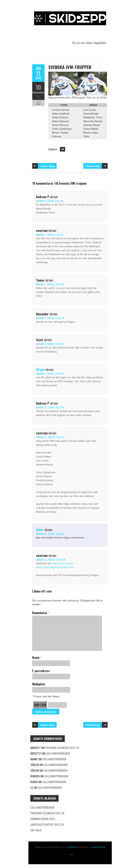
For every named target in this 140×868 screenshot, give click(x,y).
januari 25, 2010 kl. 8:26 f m (50, 534)
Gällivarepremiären (58, 753)
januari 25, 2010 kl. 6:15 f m (50, 437)
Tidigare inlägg (47, 166)
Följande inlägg (93, 166)
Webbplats (39, 684)
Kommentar (41, 613)
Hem (72, 854)
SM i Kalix (36, 830)
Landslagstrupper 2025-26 (47, 824)
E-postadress (42, 671)
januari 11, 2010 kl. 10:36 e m (50, 318)
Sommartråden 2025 (43, 819)
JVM (63, 149)
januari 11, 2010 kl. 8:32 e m (50, 201)
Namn (37, 658)
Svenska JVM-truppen (70, 67)
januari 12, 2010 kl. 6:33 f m (50, 407)
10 (38, 87)
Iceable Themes (99, 847)
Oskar (40, 530)
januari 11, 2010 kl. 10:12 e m (50, 284)
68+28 (40, 705)
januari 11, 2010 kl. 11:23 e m (50, 344)
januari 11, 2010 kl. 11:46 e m (50, 374)
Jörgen (40, 370)
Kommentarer (38, 94)
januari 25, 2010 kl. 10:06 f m (50, 560)
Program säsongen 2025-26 (62, 748)
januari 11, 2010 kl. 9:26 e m (50, 235)
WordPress (73, 847)
